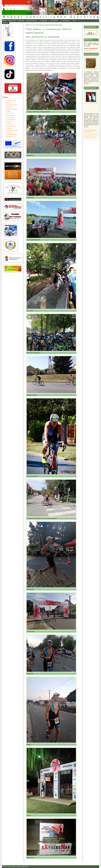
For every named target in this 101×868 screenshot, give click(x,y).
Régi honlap (12, 20)
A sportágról (44, 20)
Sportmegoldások (11, 120)
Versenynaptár (65, 20)
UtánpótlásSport (11, 137)
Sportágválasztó (11, 118)
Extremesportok (11, 116)
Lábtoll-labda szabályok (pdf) (91, 135)
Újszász (8, 103)
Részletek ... (87, 84)
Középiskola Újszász (12, 105)
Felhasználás (87, 50)
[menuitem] (4, 21)
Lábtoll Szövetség (32, 20)
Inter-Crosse (10, 113)
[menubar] (41, 22)
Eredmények (54, 20)
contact (9, 867)
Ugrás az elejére (17, 867)
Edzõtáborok (10, 124)
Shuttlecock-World (11, 101)
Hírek (75, 20)
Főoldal (4, 20)
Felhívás (5, 23)
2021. (34, 25)
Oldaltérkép (21, 20)
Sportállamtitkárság (11, 135)
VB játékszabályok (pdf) (89, 137)
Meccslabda (10, 107)
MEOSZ (9, 122)
